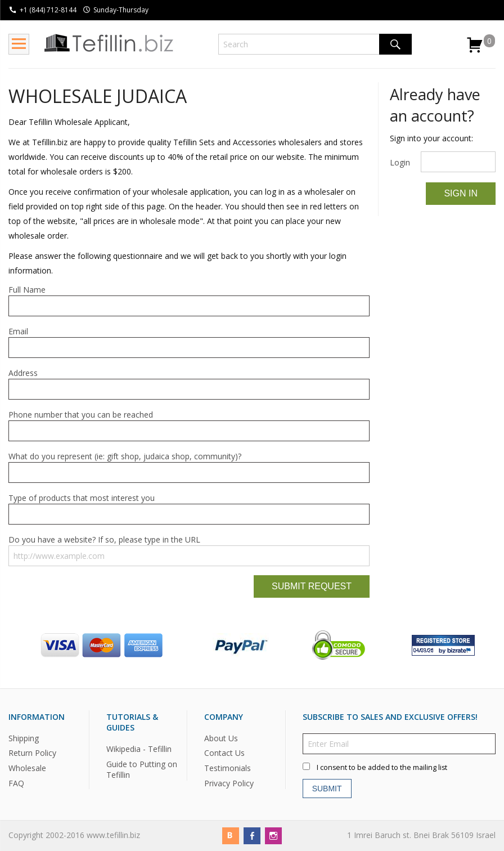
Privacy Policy (229, 784)
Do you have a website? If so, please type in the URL (104, 539)
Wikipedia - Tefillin (139, 749)
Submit (327, 789)
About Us (221, 738)
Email (18, 331)
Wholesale (27, 769)
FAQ (16, 784)
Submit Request (312, 586)
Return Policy (32, 753)
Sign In (461, 193)
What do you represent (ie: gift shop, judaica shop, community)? (125, 456)
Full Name (27, 290)
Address (23, 373)
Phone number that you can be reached (81, 415)
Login (400, 162)
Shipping (24, 738)
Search (395, 44)
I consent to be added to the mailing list (382, 767)
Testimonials (228, 769)
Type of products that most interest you (82, 498)
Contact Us (224, 753)
